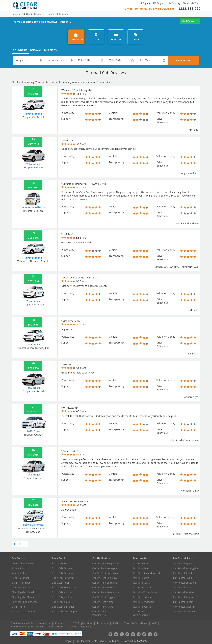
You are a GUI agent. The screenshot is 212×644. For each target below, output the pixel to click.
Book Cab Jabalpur (63, 597)
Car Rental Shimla (183, 573)
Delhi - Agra (18, 607)
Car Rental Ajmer (183, 563)
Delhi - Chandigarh (22, 563)
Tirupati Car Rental (33, 117)
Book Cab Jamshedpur (65, 611)
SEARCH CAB (183, 61)
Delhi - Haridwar (21, 583)
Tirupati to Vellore (33, 211)
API (154, 623)
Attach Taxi (191, 3)
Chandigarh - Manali (23, 592)
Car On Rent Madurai (104, 587)
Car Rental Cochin (183, 602)
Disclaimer (37, 627)
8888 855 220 (190, 9)
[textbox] (29, 61)
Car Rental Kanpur (184, 597)
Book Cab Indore (62, 592)
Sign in (146, 3)
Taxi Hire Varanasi (143, 607)
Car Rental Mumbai (184, 611)
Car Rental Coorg (183, 587)
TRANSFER (116, 37)
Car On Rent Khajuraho (106, 563)
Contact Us (61, 623)
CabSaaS (142, 641)
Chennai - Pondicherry (24, 602)
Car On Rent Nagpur (104, 597)
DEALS (136, 37)
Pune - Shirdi (19, 568)
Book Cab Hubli (61, 583)
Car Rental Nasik (182, 578)
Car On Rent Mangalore (106, 592)
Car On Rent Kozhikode (106, 573)
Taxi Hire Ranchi (142, 568)
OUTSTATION (76, 37)
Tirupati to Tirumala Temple (33, 261)
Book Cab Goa (60, 563)
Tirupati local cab (33, 478)
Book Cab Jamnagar (63, 607)
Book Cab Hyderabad (64, 587)
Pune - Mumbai (20, 578)
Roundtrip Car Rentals (24, 611)
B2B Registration (82, 623)
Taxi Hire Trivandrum (145, 592)
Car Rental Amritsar (184, 592)
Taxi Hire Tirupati (143, 587)
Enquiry (174, 3)
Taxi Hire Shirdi (141, 578)
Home (15, 14)
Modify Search (190, 21)
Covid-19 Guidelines (81, 627)
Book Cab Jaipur (61, 602)
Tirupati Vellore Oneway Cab (33, 348)
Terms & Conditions (136, 623)
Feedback (103, 623)
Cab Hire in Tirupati (32, 14)
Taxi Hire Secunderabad (146, 573)
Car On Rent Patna (103, 607)
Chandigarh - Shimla (23, 597)
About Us (45, 623)
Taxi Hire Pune (141, 563)
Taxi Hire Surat (141, 583)
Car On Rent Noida (103, 602)
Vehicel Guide (56, 627)
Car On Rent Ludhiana (105, 583)
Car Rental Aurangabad (186, 568)
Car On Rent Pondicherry (99, 613)
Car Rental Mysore (184, 607)
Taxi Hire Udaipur (143, 597)
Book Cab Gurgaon (63, 568)
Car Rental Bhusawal (185, 583)
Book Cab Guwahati (63, 573)
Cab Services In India (22, 623)
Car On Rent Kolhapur (105, 568)
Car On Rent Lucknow (105, 578)
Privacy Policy (18, 627)
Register (160, 3)
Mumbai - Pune (20, 573)
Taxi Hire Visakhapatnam (141, 613)
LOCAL (96, 37)
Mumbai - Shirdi (21, 587)
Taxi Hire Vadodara (144, 602)
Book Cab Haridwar (63, 578)
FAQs (116, 623)
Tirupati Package (33, 167)
